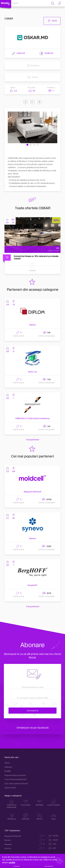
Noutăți (8, 771)
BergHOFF (33, 585)
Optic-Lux (32, 372)
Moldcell (33, 733)
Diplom (32, 325)
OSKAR (32, 271)
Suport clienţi (10, 788)
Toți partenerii (32, 440)
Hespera (8, 844)
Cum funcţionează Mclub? (16, 779)
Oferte (7, 763)
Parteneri (8, 767)
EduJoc (8, 848)
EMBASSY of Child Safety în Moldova (32, 418)
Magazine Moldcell (32, 492)
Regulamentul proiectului (15, 775)
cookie (12, 863)
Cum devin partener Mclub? (16, 784)
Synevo (32, 538)
